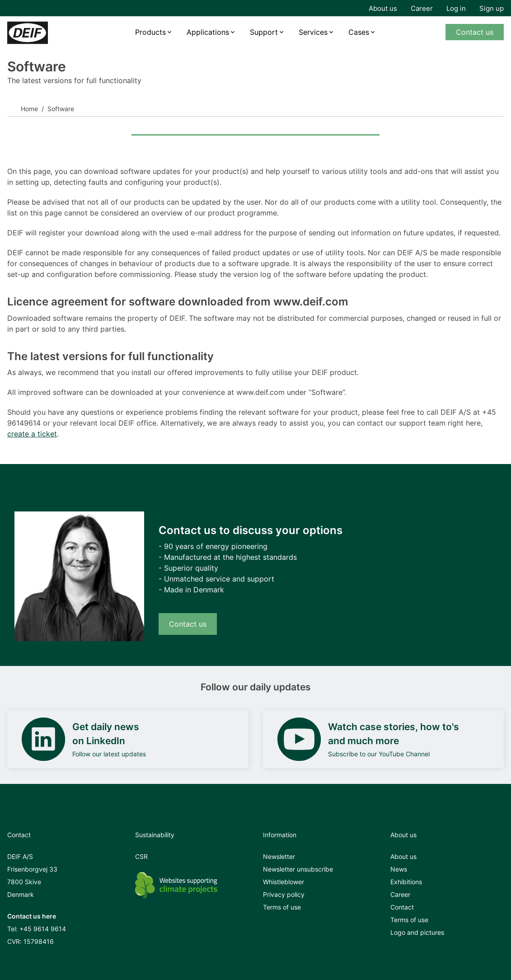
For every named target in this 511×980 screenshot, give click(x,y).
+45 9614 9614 (43, 929)
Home (29, 109)
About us (383, 8)
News (399, 869)
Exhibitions (406, 882)
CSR (141, 856)
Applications (208, 32)
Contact (402, 907)
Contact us (475, 32)
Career (422, 8)
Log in (456, 8)
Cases (359, 32)
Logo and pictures (417, 932)
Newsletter (279, 856)
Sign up (492, 8)
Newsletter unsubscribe (298, 869)
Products (150, 32)
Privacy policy (284, 894)
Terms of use (282, 907)
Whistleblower (284, 882)
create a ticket (32, 434)
